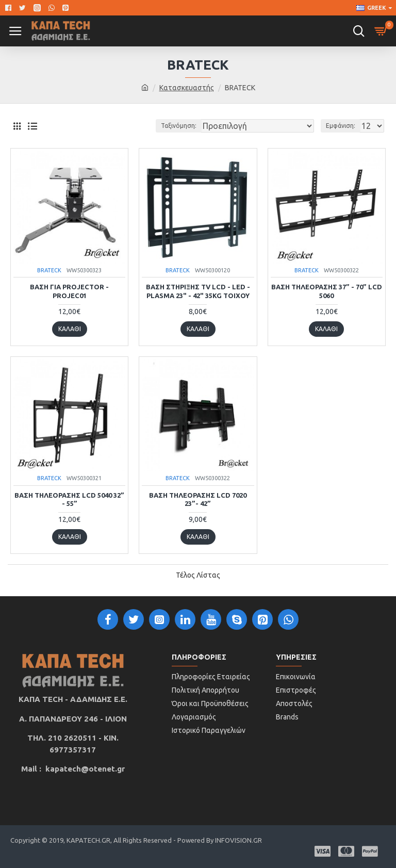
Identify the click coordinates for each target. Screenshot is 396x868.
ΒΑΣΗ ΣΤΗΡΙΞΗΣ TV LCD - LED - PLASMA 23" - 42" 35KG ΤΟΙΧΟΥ (198, 291)
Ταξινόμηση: (179, 126)
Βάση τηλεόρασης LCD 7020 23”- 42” (198, 499)
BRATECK (49, 270)
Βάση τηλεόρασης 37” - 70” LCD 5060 (327, 291)
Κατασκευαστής (187, 88)
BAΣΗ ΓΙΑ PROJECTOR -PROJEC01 (69, 291)
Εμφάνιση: (341, 126)
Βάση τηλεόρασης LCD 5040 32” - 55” (69, 499)
